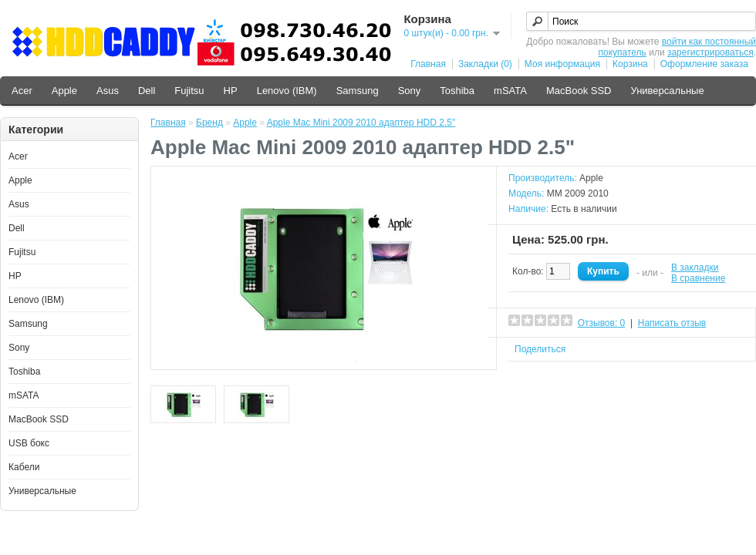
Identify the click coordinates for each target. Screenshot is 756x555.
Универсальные (667, 91)
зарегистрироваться (710, 52)
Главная (428, 64)
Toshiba (457, 91)
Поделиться (540, 349)
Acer (22, 91)
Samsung (358, 91)
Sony (410, 91)
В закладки (695, 267)
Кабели (24, 467)
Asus (108, 91)
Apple (64, 91)
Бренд (209, 123)
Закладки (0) (485, 64)
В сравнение (698, 278)
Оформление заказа (704, 64)
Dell (147, 91)
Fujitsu (189, 91)
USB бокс (29, 443)
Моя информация (562, 64)
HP (231, 91)
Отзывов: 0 (602, 323)
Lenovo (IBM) (287, 91)
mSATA (510, 91)
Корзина (630, 64)
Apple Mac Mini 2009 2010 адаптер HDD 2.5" (361, 123)
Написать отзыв (672, 323)
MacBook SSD (579, 91)
